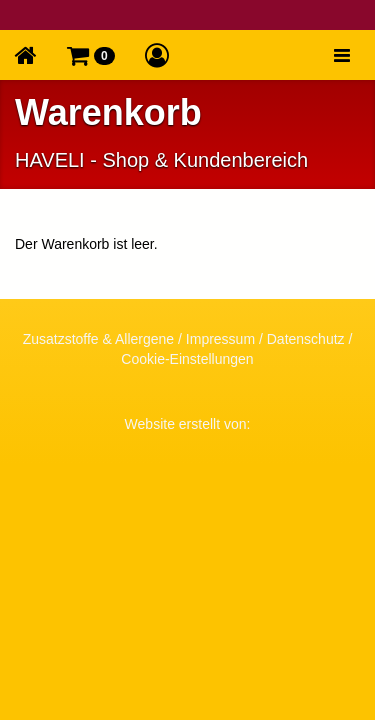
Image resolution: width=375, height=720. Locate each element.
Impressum (220, 339)
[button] (91, 55)
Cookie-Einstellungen (187, 359)
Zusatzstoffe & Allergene (99, 339)
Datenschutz (306, 339)
